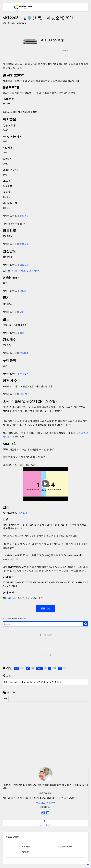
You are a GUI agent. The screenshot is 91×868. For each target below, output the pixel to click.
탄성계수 (24, 353)
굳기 (22, 312)
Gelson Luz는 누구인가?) (46, 803)
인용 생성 (45, 608)
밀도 (22, 333)
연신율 (23, 291)
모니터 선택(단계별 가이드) (25, 271)
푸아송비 (24, 374)
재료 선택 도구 (45, 825)
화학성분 (24, 216)
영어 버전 (13, 598)
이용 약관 (26, 847)
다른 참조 (23, 513)
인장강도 (24, 265)
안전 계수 (24, 394)
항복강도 (24, 244)
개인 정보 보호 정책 (65, 847)
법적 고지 (26, 852)
